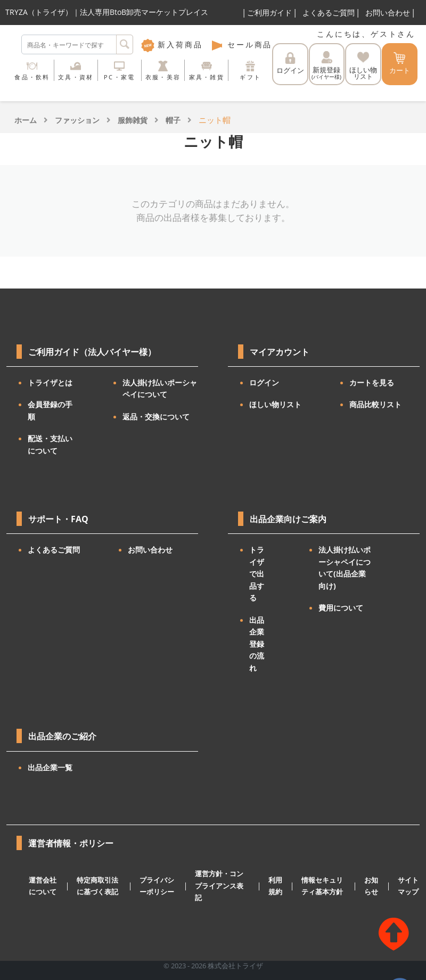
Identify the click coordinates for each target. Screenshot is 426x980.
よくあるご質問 (329, 13)
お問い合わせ (388, 13)
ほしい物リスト (275, 404)
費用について (341, 608)
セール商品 (241, 44)
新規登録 (326, 66)
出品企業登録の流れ (257, 644)
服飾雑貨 (133, 120)
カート (400, 64)
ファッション (77, 120)
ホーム (26, 120)
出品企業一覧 (50, 767)
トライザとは (50, 382)
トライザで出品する (257, 574)
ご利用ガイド (269, 13)
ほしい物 (363, 66)
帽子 (173, 120)
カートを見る (372, 382)
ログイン (290, 64)
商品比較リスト (375, 404)
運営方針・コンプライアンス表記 (219, 886)
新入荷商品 (172, 44)
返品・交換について (156, 417)
